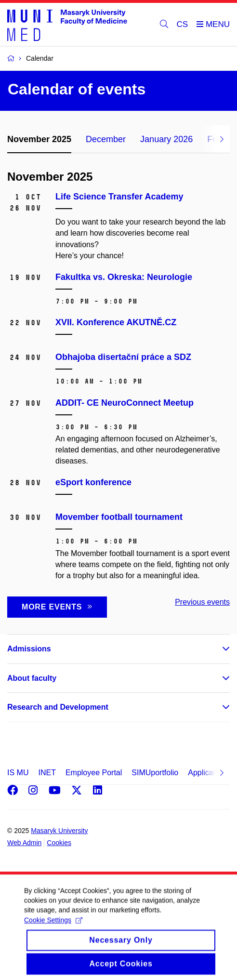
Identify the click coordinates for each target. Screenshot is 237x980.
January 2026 (166, 139)
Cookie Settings (53, 927)
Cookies (59, 843)
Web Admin (24, 843)
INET (47, 773)
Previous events (202, 602)
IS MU (18, 773)
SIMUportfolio (155, 773)
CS (183, 24)
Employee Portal (94, 773)
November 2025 (39, 139)
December (106, 139)
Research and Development (58, 707)
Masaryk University (59, 831)
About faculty (32, 678)
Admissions (29, 649)
